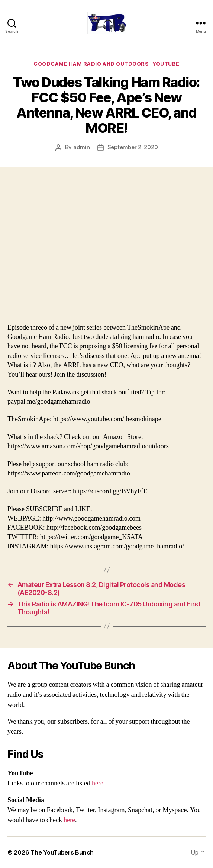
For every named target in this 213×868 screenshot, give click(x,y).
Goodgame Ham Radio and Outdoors (91, 64)
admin (82, 147)
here (98, 783)
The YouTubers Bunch (62, 852)
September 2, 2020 (133, 147)
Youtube (166, 64)
